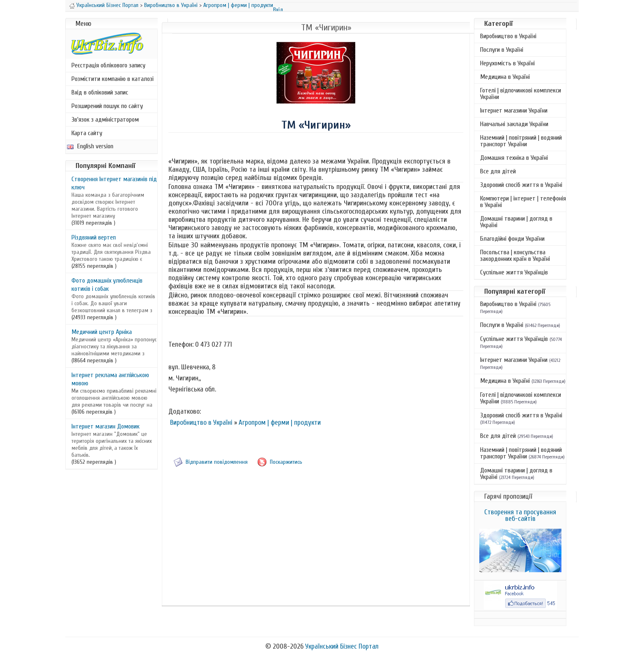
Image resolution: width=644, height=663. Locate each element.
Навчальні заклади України (514, 124)
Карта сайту (87, 133)
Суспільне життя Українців (514, 272)
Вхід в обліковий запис (100, 92)
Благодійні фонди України (512, 239)
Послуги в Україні (502, 50)
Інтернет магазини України (514, 110)
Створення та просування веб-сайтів (520, 515)
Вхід (278, 10)
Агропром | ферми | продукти (238, 5)
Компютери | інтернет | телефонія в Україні (523, 202)
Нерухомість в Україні (507, 63)
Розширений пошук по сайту (107, 106)
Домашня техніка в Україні (514, 158)
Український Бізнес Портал (107, 5)
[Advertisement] (316, 546)
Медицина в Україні (505, 77)
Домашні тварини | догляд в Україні (516, 222)
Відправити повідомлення (217, 462)
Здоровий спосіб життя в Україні (521, 185)
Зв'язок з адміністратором (105, 120)
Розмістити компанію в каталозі (113, 79)
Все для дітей (498, 171)
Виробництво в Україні (171, 5)
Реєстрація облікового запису (108, 65)
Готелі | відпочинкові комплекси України (521, 94)
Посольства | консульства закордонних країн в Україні (515, 256)
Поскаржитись (286, 462)
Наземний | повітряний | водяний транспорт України (521, 141)
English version (90, 146)
